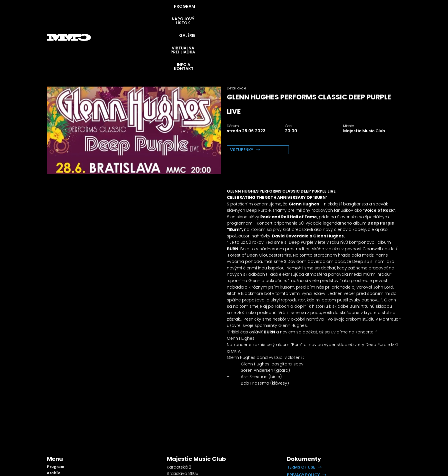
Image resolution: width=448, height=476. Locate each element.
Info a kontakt (62, 452)
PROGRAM (198, 14)
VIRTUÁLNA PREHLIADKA (325, 14)
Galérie (54, 440)
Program (56, 421)
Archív (54, 427)
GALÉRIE (280, 14)
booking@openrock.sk (190, 448)
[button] (304, 421)
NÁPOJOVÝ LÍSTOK (240, 14)
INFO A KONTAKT (379, 14)
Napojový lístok (63, 433)
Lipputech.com (354, 436)
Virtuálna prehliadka (68, 446)
